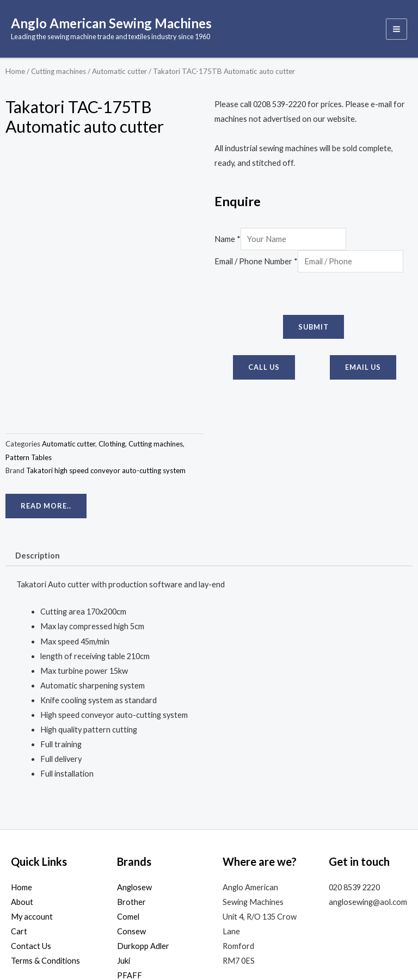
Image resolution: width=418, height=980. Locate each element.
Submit (313, 328)
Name (228, 241)
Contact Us (31, 858)
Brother (131, 814)
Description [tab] (38, 468)
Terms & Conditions (45, 873)
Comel (128, 829)
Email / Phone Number (256, 263)
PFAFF (130, 888)
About (22, 814)
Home (15, 73)
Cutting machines (59, 73)
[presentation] (297, 295)
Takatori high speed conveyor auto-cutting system (106, 383)
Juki (124, 873)
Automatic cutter (119, 73)
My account (32, 829)
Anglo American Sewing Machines (121, 24)
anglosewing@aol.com (368, 814)
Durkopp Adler (143, 858)
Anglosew (134, 800)
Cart (19, 844)
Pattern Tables (29, 370)
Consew (131, 844)
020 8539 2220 (354, 800)
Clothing (112, 356)
